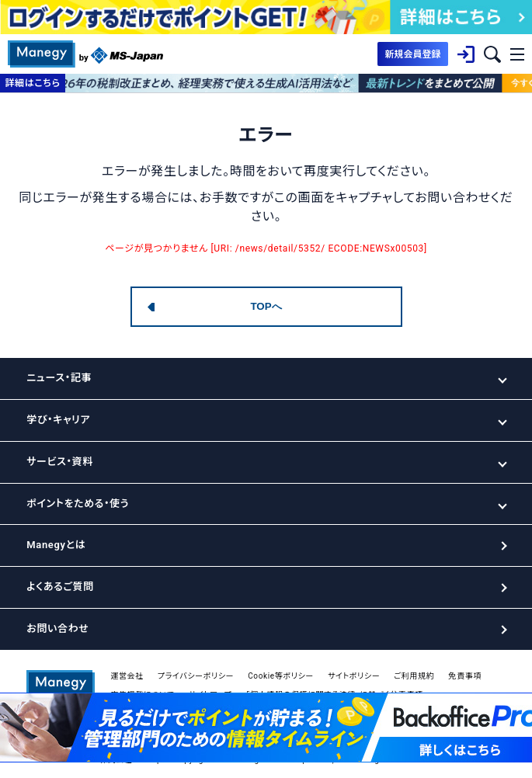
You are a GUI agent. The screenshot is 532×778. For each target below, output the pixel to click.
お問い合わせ (57, 629)
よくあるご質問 (60, 587)
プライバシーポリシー (196, 676)
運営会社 (127, 676)
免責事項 (465, 676)
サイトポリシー (354, 676)
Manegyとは (56, 545)
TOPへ (266, 306)
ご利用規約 (414, 676)
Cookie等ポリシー (281, 676)
